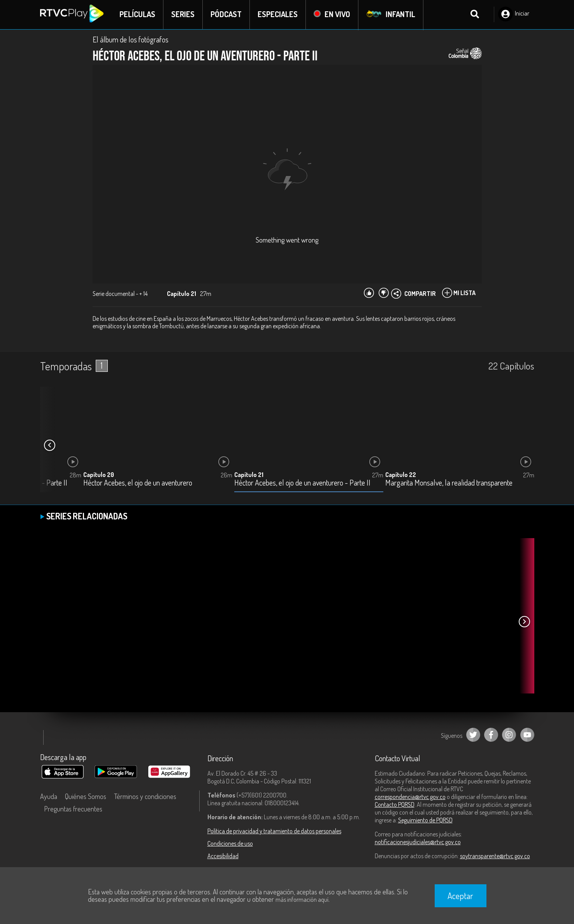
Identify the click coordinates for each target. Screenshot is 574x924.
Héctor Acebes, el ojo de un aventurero (138, 483)
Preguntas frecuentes (73, 809)
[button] (50, 446)
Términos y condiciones (145, 797)
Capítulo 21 (249, 475)
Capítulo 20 (99, 475)
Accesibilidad (223, 856)
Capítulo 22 (401, 475)
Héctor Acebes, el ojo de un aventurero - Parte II (302, 483)
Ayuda (49, 797)
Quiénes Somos (86, 797)
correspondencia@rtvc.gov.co (410, 797)
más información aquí (302, 899)
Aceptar (460, 896)
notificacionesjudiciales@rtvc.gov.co (418, 842)
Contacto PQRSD (395, 805)
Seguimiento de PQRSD (425, 820)
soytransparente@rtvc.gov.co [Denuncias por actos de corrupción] (495, 856)
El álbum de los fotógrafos (131, 40)
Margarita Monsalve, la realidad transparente (449, 483)
